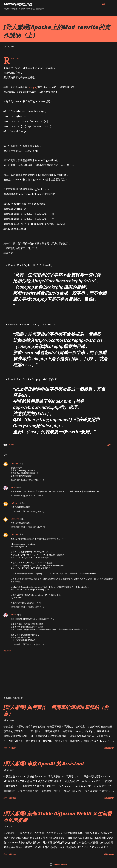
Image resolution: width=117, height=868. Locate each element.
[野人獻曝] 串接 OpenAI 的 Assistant (44, 760)
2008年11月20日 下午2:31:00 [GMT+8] (27, 508)
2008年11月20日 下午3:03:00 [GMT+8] (28, 641)
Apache (12, 442)
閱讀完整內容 (109, 745)
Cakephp (32, 87)
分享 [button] (109, 442)
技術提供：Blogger (59, 861)
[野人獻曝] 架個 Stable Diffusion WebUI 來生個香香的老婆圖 (58, 814)
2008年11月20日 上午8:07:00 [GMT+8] (28, 477)
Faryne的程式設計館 (18, 4)
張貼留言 (7, 647)
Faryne (14, 484)
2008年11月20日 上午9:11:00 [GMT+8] (27, 493)
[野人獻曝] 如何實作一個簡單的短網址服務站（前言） (56, 707)
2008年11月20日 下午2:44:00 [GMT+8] (28, 524)
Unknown (15, 460)
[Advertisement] (59, 673)
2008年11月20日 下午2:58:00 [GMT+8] (27, 604)
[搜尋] (103, 4)
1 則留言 (12, 745)
